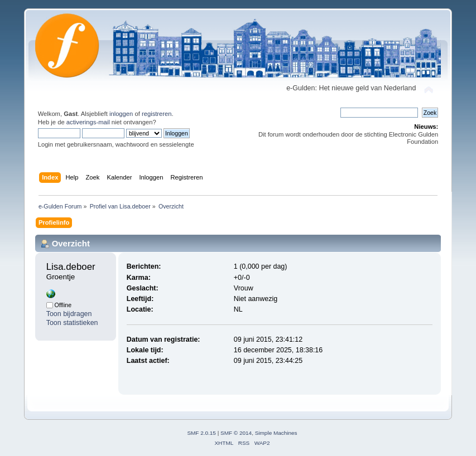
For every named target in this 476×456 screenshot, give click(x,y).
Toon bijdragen (69, 314)
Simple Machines (276, 433)
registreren (157, 114)
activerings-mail (88, 122)
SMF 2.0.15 (201, 433)
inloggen (121, 114)
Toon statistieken (72, 323)
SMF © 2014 (236, 433)
